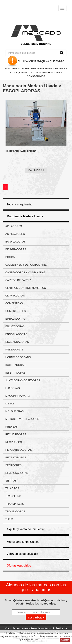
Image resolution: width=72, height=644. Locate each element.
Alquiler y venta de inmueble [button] (25, 529)
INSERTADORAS (15, 373)
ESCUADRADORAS (17, 342)
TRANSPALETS (15, 504)
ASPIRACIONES (15, 234)
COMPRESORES (16, 311)
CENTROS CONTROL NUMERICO (26, 288)
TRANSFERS (13, 496)
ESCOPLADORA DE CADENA (21, 151)
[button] (25, 216)
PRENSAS (12, 427)
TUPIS (9, 519)
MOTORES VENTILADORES (22, 419)
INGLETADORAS (15, 365)
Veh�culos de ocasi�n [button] (22, 554)
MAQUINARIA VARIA (18, 396)
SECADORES (13, 465)
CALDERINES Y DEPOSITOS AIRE (26, 265)
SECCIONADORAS (17, 473)
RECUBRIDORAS (16, 434)
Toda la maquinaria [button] (19, 204)
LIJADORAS (13, 388)
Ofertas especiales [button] (19, 566)
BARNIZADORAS (16, 242)
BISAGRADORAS (16, 249)
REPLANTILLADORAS (19, 450)
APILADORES (14, 226)
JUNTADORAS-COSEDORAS (23, 380)
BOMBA (10, 257)
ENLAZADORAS (15, 326)
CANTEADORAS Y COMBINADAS (25, 272)
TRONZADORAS (15, 511)
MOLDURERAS (14, 411)
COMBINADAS (14, 303)
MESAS (10, 404)
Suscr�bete (36, 618)
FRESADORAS (14, 350)
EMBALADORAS (15, 319)
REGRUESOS (14, 442)
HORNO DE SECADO (18, 357)
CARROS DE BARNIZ (18, 280)
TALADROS (12, 488)
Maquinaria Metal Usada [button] (23, 542)
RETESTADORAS (16, 457)
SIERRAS (11, 481)
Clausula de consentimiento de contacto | (29, 628)
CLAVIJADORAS (15, 296)
